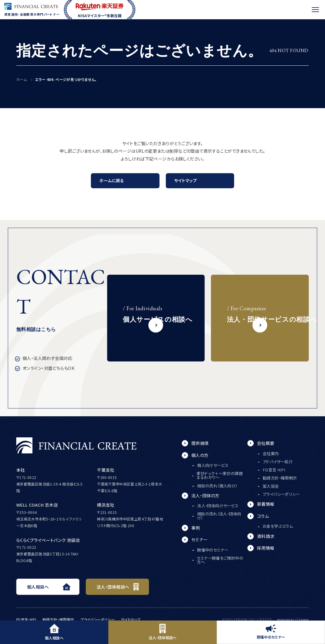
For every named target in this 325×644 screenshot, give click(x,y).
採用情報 (266, 548)
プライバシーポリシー (281, 494)
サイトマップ (186, 180)
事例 (196, 528)
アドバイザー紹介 (278, 462)
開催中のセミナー (271, 632)
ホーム (22, 80)
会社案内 (271, 453)
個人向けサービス (213, 465)
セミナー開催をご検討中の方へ (220, 560)
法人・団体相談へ (163, 632)
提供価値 (200, 443)
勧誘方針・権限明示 (280, 478)
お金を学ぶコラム (278, 526)
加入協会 (271, 486)
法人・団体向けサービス (218, 506)
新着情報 (266, 504)
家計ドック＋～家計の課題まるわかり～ (220, 475)
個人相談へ (54, 632)
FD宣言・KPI (274, 470)
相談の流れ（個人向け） (217, 486)
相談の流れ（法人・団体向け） (219, 516)
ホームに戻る (112, 180)
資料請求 (266, 536)
